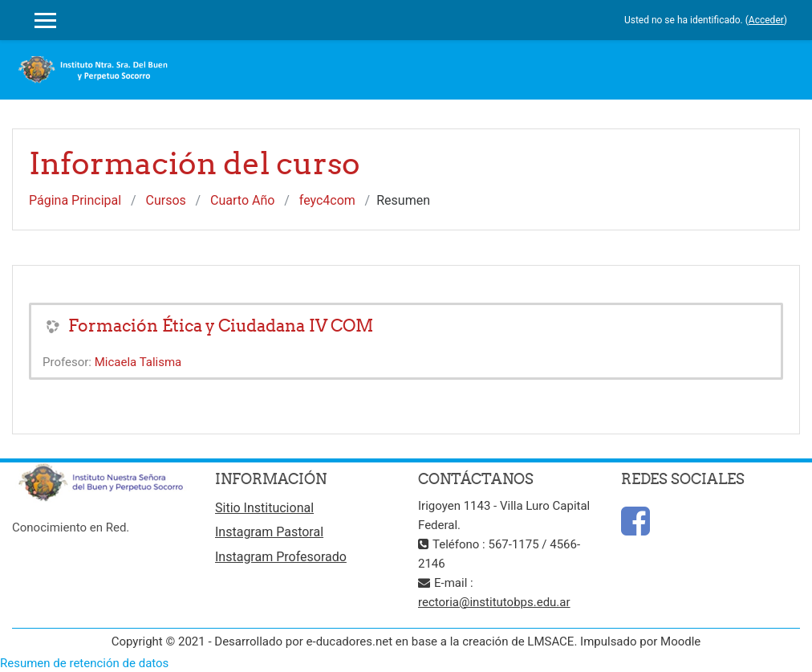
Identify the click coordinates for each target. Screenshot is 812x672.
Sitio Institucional (264, 508)
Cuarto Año (242, 200)
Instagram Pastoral (269, 532)
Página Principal (75, 200)
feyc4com (327, 200)
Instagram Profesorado (281, 557)
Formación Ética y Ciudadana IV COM (221, 326)
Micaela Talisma (138, 362)
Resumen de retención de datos (84, 663)
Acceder (766, 20)
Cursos (166, 200)
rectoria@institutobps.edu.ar (494, 602)
